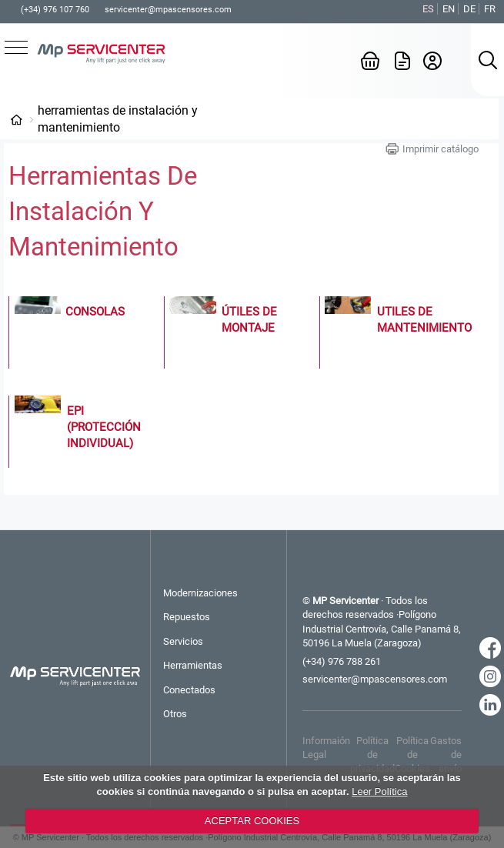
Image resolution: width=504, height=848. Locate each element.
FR (490, 9)
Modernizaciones (200, 593)
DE (469, 9)
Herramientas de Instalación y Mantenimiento (118, 119)
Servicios (183, 641)
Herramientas (193, 665)
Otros (175, 714)
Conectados (189, 690)
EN (449, 9)
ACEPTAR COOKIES (252, 821)
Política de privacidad (372, 755)
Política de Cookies (412, 755)
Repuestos (187, 617)
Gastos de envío (446, 755)
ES (428, 9)
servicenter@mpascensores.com (168, 10)
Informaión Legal (326, 748)
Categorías (16, 119)
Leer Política (379, 791)
